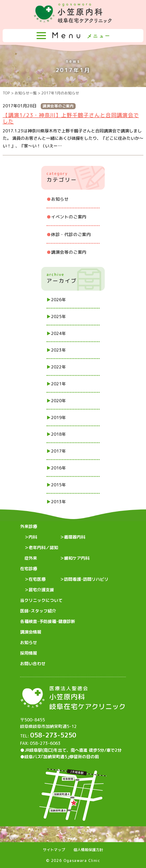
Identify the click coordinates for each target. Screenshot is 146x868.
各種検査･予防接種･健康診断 (48, 621)
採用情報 (29, 653)
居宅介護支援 (41, 590)
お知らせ (60, 199)
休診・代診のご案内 (71, 234)
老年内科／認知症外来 (41, 553)
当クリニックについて (41, 600)
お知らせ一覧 (26, 93)
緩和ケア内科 (77, 558)
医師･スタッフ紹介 (38, 611)
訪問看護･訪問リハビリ (86, 579)
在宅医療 (37, 579)
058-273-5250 (53, 735)
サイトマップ (54, 850)
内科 (33, 537)
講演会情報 (31, 632)
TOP (6, 93)
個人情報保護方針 (88, 850)
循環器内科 (75, 537)
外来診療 (29, 526)
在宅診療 (29, 569)
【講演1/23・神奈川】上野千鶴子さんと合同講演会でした (71, 118)
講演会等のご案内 (69, 252)
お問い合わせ (33, 664)
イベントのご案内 (69, 217)
